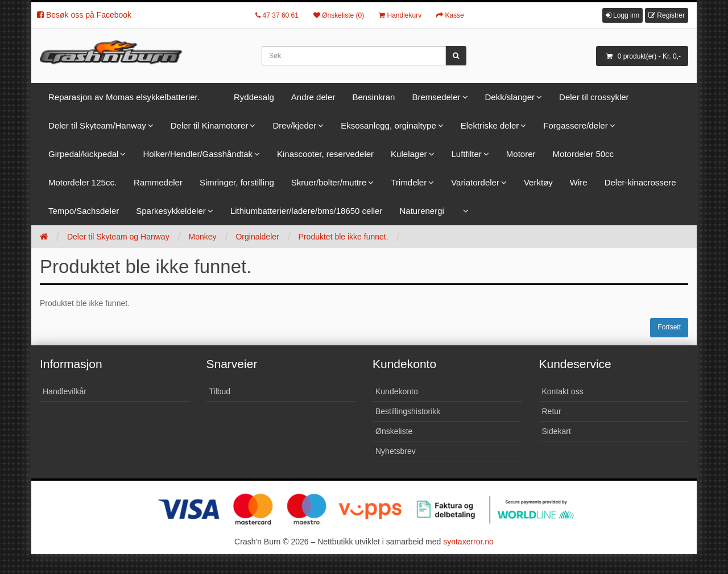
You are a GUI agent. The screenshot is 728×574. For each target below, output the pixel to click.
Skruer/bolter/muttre (329, 182)
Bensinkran (373, 97)
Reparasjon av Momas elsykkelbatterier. (124, 97)
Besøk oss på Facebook (84, 15)
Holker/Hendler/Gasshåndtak (198, 154)
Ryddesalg (254, 97)
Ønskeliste (394, 431)
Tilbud (220, 391)
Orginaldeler (257, 237)
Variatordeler (475, 182)
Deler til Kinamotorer (210, 125)
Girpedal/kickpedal (83, 154)
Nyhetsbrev (396, 451)
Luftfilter (467, 154)
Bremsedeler (436, 97)
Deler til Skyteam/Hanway (97, 125)
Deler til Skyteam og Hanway (118, 237)
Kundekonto (397, 391)
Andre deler (313, 97)
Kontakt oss (563, 391)
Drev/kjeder (294, 125)
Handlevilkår (65, 391)
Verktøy (538, 182)
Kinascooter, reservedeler (325, 154)
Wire (579, 182)
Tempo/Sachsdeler (84, 211)
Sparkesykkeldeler (171, 211)
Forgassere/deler (575, 125)
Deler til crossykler (594, 97)
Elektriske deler (490, 125)
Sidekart (557, 431)
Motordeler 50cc (584, 154)
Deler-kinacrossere (640, 182)
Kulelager (409, 154)
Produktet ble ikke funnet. (344, 237)
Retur (552, 411)
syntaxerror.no (468, 542)
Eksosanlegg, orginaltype (388, 125)
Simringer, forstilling (237, 182)
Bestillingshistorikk (408, 411)
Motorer (521, 154)
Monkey (203, 237)
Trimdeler (409, 182)
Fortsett (669, 327)
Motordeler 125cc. (82, 182)
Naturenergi (421, 211)
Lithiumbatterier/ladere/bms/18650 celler (307, 211)
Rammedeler (158, 182)
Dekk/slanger (510, 97)
